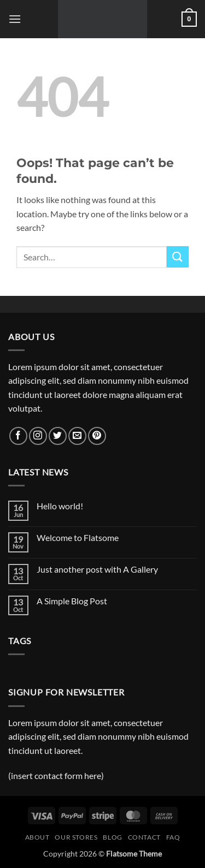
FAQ (173, 837)
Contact (144, 837)
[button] (15, 19)
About (37, 837)
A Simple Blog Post (72, 601)
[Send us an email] (77, 436)
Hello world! (60, 506)
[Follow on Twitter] (58, 436)
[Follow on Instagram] (38, 436)
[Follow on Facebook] (18, 436)
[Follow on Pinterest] (97, 436)
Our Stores (76, 837)
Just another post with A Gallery (97, 569)
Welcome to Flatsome (78, 537)
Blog (112, 837)
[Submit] (178, 257)
